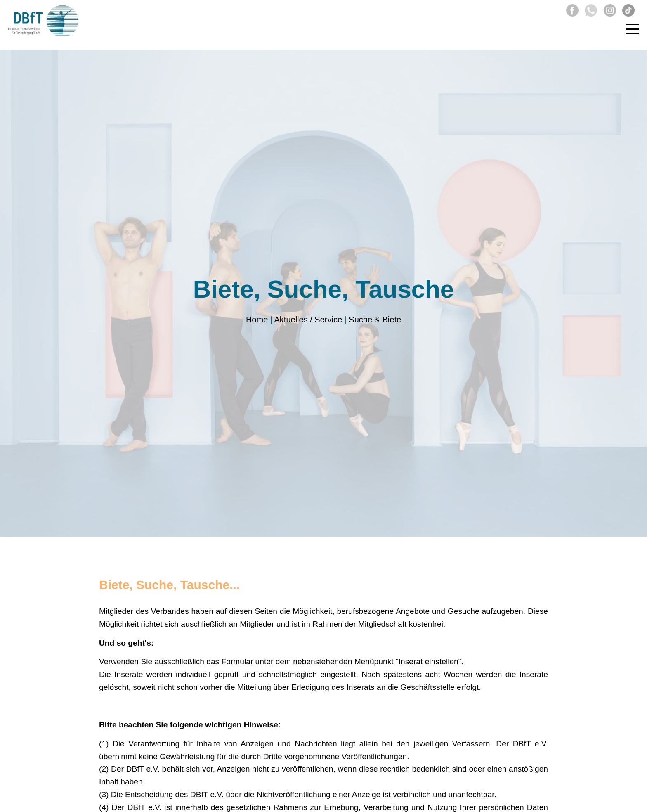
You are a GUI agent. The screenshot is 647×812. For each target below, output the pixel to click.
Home (257, 320)
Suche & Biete (375, 320)
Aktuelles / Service (308, 320)
